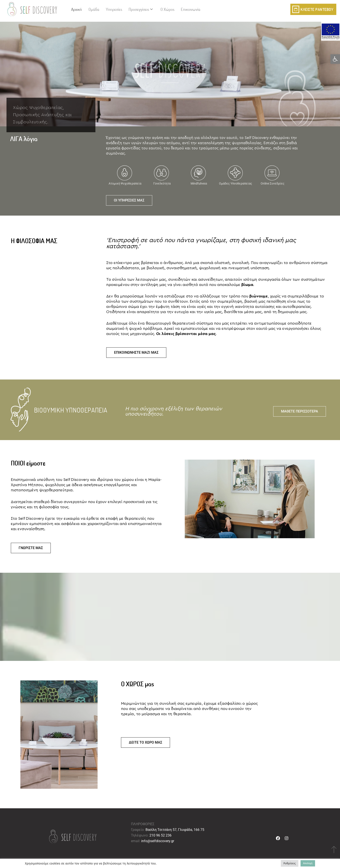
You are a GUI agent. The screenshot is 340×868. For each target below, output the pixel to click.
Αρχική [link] (77, 9)
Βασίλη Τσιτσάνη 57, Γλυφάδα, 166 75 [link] (175, 830)
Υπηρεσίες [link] (114, 9)
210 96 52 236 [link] (160, 835)
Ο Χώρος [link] (167, 9)
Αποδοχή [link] (308, 863)
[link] (335, 59)
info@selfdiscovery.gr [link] (158, 841)
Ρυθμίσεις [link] (290, 863)
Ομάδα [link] (94, 9)
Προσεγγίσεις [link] (141, 9)
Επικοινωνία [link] (191, 9)
